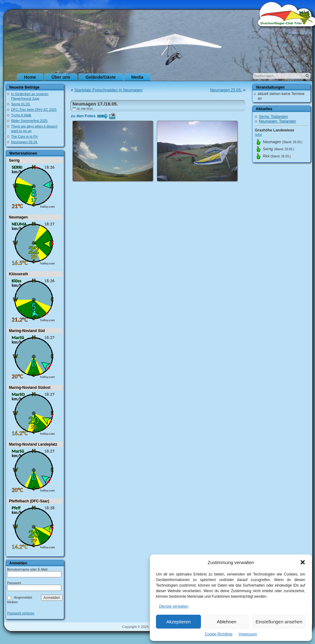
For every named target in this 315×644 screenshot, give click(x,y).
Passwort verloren (21, 613)
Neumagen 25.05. (226, 90)
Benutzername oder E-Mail (27, 569)
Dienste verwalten (174, 606)
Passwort (14, 583)
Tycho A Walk (21, 115)
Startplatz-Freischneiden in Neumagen (108, 90)
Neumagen (18, 217)
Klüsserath (18, 274)
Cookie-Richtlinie (219, 634)
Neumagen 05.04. (25, 142)
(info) (258, 135)
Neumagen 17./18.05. (95, 104)
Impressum (248, 634)
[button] (303, 562)
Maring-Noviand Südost (30, 388)
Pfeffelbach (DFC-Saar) (29, 501)
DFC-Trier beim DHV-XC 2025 (34, 110)
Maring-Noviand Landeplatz (33, 444)
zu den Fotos (83, 116)
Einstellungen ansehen (279, 622)
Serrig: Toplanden (273, 117)
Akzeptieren (178, 622)
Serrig (14, 160)
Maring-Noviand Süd (27, 331)
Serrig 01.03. (21, 104)
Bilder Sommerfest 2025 (29, 121)
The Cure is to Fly (25, 136)
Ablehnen (226, 622)
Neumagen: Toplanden (278, 121)
